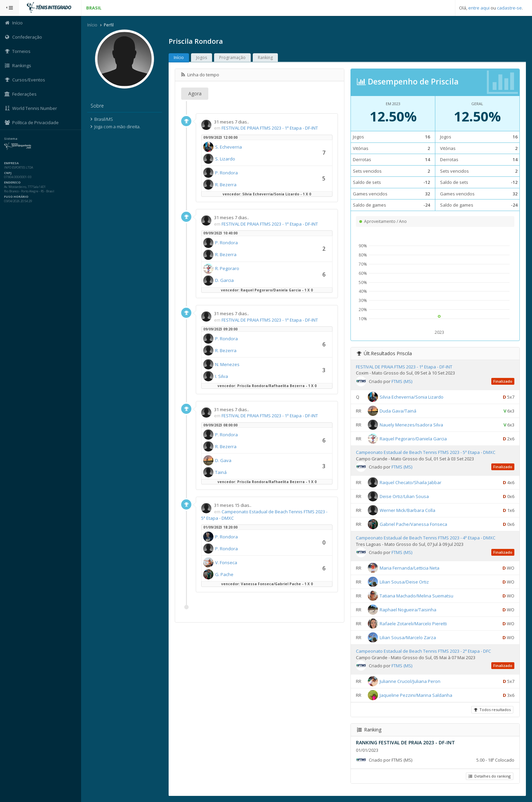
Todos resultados (492, 710)
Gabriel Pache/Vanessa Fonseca (413, 524)
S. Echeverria (229, 147)
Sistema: (12, 139)
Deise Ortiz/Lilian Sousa (404, 496)
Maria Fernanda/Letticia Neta (410, 568)
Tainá (221, 472)
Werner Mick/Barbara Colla (407, 510)
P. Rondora (227, 173)
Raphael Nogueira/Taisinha (408, 610)
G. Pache (225, 574)
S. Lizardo (225, 159)
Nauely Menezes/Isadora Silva (411, 425)
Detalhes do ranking (490, 776)
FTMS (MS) (402, 381)
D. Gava (224, 460)
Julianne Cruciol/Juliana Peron (410, 681)
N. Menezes (228, 364)
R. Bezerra (226, 185)
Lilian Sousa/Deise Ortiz (404, 582)
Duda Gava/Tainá (398, 411)
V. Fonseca (226, 562)
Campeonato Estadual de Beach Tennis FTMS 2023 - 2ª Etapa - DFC (423, 651)
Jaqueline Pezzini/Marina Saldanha (416, 695)
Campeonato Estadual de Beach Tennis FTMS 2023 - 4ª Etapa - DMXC (426, 538)
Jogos (202, 58)
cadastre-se (509, 8)
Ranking (266, 58)
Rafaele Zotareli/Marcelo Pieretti (413, 624)
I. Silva (222, 376)
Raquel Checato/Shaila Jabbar (411, 482)
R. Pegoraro (227, 269)
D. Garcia (225, 281)
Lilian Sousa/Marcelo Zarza (408, 637)
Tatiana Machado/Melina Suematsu (416, 596)
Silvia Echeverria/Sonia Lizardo (412, 397)
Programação (233, 58)
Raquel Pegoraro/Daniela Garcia (413, 439)
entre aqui (479, 8)
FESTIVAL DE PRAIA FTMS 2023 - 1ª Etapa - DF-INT (270, 128)
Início (93, 25)
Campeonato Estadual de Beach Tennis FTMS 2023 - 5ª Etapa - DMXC (426, 452)
